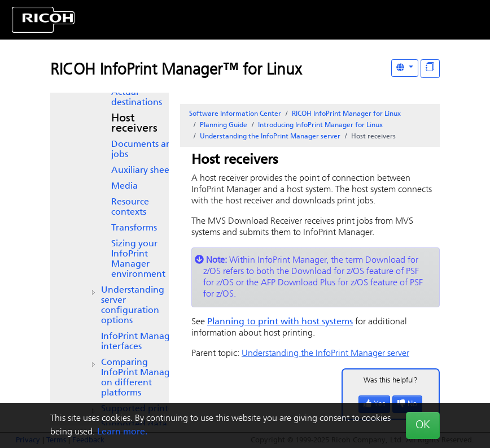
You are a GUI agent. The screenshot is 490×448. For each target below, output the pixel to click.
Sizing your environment (138, 259)
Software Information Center (235, 114)
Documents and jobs (144, 150)
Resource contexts (130, 207)
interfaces (140, 342)
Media (124, 186)
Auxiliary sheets (144, 171)
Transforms (134, 228)
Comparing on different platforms (140, 378)
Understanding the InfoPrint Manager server (270, 137)
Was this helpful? (391, 380)
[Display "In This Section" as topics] (430, 69)
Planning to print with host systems (280, 322)
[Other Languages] (405, 68)
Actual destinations (137, 98)
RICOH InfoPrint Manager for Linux (346, 114)
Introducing (320, 125)
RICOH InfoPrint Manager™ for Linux (176, 71)
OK (423, 425)
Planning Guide (224, 125)
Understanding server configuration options (133, 306)
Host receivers (134, 124)
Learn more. (122, 432)
